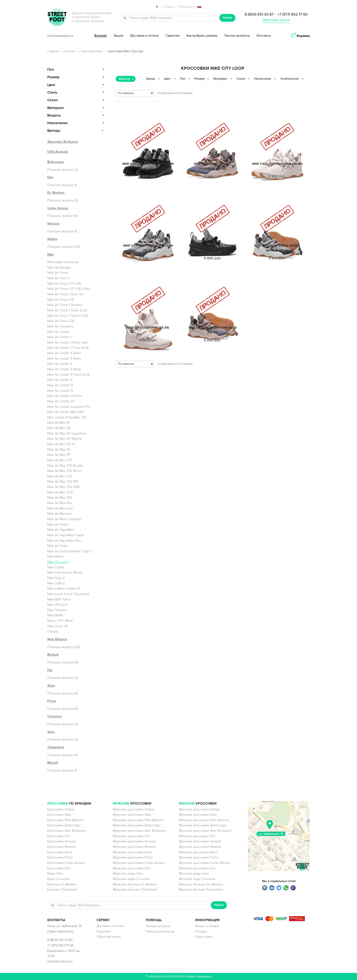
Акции (119, 36)
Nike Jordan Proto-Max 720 (67, 417)
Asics (51, 686)
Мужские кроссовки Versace (134, 841)
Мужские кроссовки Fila (131, 836)
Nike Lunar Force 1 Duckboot (68, 594)
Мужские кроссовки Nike (132, 815)
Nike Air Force (58, 273)
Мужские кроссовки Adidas (134, 809)
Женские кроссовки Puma (198, 857)
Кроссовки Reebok (62, 847)
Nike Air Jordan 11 (60, 380)
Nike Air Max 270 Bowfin (65, 466)
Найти (227, 18)
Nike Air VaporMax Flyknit (66, 535)
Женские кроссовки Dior (197, 868)
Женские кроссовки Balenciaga (202, 825)
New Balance (57, 639)
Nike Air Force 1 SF (61, 300)
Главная (53, 51)
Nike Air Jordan (58, 332)
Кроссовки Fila (58, 836)
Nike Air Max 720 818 (63, 481)
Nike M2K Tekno (59, 599)
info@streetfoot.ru (60, 36)
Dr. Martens (56, 193)
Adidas (52, 239)
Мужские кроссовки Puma (133, 857)
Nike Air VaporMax (61, 530)
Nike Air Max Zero (60, 508)
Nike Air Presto (58, 525)
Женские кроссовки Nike (198, 815)
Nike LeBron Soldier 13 (64, 589)
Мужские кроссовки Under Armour (139, 863)
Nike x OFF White (60, 621)
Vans (51, 732)
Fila (50, 670)
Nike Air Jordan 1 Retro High (68, 342)
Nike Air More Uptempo (64, 519)
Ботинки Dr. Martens (62, 884)
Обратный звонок (276, 20)
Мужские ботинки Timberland (135, 890)
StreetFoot (57, 17)
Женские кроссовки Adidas (199, 809)
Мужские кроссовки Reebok (134, 847)
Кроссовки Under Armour (66, 863)
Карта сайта (204, 937)
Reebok (53, 655)
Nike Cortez (56, 567)
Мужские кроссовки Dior (132, 868)
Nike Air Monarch (60, 514)
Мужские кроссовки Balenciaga (137, 825)
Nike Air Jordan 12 (60, 385)
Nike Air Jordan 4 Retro (64, 353)
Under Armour (58, 208)
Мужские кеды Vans (128, 873)
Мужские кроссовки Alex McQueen (140, 831)
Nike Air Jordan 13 (60, 391)
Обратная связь (109, 937)
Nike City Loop (58, 562)
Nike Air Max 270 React (64, 471)
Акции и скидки (207, 926)
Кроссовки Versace (62, 841)
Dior (50, 177)
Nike (51, 255)
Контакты (264, 36)
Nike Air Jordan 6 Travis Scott (68, 375)
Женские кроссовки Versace (200, 841)
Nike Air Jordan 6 (60, 364)
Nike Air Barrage (59, 268)
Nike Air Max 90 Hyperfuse (67, 433)
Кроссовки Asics (60, 852)
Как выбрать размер (202, 36)
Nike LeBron (56, 583)
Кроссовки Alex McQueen (67, 831)
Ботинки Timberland (62, 890)
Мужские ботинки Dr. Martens (135, 884)
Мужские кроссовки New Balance (138, 820)
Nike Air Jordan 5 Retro (64, 359)
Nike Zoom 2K (58, 626)
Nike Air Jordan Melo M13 (66, 412)
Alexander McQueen (63, 142)
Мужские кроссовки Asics (132, 852)
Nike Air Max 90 (59, 428)
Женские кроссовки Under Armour (205, 863)
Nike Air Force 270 (61, 321)
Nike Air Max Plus (60, 503)
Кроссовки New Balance (66, 820)
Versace (53, 224)
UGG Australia (58, 152)
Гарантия (173, 36)
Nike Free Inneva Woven (65, 573)
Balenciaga (56, 162)
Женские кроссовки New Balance (204, 820)
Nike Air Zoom (58, 546)
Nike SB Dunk (57, 605)
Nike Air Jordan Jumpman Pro (69, 407)
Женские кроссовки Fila (197, 836)
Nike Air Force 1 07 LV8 (64, 284)
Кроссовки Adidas (61, 809)
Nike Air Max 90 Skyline (65, 439)
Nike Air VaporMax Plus (64, 541)
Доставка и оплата (144, 36)
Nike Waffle (55, 615)
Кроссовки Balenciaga (64, 825)
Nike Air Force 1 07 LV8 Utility (69, 289)
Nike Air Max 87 (59, 423)
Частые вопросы (237, 36)
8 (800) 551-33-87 (259, 14)
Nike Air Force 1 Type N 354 (68, 316)
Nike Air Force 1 (59, 278)
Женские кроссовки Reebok (200, 847)
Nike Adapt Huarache (63, 262)
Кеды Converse (59, 879)
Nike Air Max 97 (59, 455)
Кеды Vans (55, 873)
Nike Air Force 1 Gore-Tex (66, 294)
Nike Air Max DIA (59, 498)
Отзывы (201, 931)
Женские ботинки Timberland (201, 890)
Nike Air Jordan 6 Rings (64, 369)
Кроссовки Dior (59, 868)
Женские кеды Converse (197, 879)
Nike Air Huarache (60, 326)
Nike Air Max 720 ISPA (63, 487)
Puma (52, 701)
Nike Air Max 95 (59, 450)
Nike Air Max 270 (60, 460)
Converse (55, 716)
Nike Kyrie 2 (56, 578)
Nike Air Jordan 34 (61, 401)
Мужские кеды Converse (131, 879)
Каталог (101, 36)
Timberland (56, 747)
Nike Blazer (56, 556)
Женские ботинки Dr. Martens (201, 884)
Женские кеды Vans (194, 873)
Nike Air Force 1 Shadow (65, 305)
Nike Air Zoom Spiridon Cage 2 (70, 551)
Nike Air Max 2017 (60, 492)
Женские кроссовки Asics (198, 852)
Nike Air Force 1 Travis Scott (67, 310)
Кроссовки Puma (60, 857)
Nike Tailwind (57, 610)
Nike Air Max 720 (60, 476)
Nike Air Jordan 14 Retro (65, 396)
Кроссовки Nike (92, 51)
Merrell (53, 763)
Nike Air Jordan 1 (59, 337)
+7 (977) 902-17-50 (293, 14)
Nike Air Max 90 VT (61, 444)
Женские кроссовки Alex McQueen (205, 831)
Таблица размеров (160, 931)
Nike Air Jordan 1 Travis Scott (68, 348)
